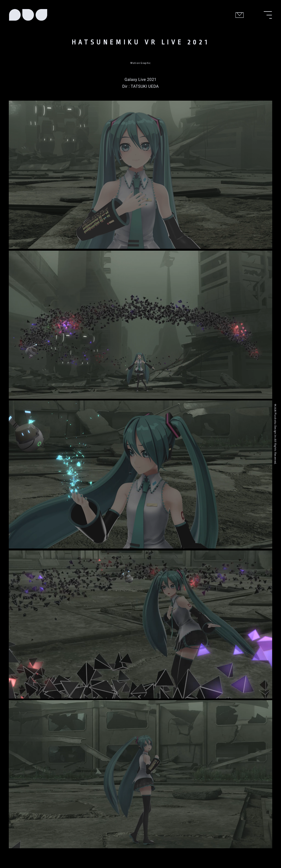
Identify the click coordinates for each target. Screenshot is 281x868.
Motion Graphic (140, 63)
